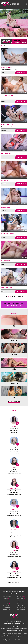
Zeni (14, 468)
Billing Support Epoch (14, 635)
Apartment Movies (21, 600)
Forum (20, 591)
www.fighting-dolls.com (20, 640)
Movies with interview (21, 608)
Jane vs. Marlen (6, 207)
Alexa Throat (14, 571)
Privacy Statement (14, 633)
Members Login (15, 591)
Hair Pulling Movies (7, 606)
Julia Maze (14, 530)
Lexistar (14, 509)
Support (23, 591)
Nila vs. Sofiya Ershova (8, 234)
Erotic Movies (21, 606)
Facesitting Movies (7, 610)
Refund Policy (21, 633)
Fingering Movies (21, 598)
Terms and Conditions (5, 633)
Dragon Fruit (14, 551)
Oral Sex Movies (21, 596)
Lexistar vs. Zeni (6, 261)
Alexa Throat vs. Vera (7, 96)
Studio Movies (21, 602)
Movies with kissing (21, 610)
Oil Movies (7, 602)
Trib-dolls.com (18, 621)
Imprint (20, 635)
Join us (10, 591)
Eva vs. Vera (5, 180)
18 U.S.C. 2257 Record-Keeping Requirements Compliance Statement (14, 637)
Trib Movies (7, 598)
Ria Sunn (14, 447)
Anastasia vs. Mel (6, 153)
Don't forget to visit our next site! (14, 305)
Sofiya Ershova (14, 488)
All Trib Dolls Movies (7, 596)
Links (24, 635)
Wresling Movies (7, 600)
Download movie (21, 73)
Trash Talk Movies (21, 604)
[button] (9, 38)
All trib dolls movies (14, 296)
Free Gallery (16, 593)
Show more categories (14, 402)
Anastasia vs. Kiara (7, 288)
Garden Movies (7, 608)
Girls (7, 591)
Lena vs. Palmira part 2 (8, 125)
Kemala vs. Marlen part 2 (8, 67)
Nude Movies (7, 604)
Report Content (14, 626)
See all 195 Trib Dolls (14, 583)
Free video (11, 593)
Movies (4, 591)
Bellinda (14, 426)
